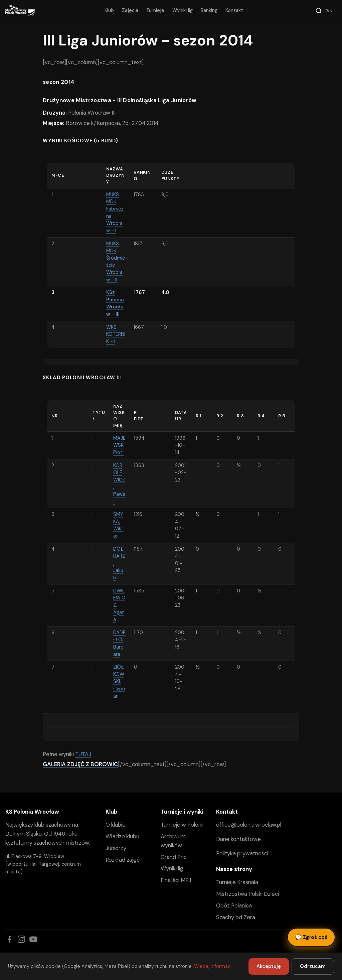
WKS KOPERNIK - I (116, 334)
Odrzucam (313, 966)
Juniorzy (116, 848)
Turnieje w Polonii (182, 825)
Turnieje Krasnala (237, 882)
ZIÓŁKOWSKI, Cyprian (119, 681)
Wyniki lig (183, 10)
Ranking (209, 10)
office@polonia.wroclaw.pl (249, 825)
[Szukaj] (325, 11)
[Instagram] (21, 939)
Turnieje (155, 10)
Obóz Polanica (234, 905)
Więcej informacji (213, 966)
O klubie (116, 825)
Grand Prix (174, 857)
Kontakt (234, 10)
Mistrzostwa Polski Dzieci (247, 894)
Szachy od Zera (236, 917)
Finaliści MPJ (176, 880)
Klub (109, 10)
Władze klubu (122, 836)
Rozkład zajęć (123, 860)
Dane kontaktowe (238, 839)
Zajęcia (130, 10)
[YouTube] (33, 939)
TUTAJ (83, 754)
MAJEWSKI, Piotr (119, 445)
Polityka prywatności (242, 853)
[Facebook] (9, 939)
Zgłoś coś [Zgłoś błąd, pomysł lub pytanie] (311, 937)
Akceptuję (269, 966)
